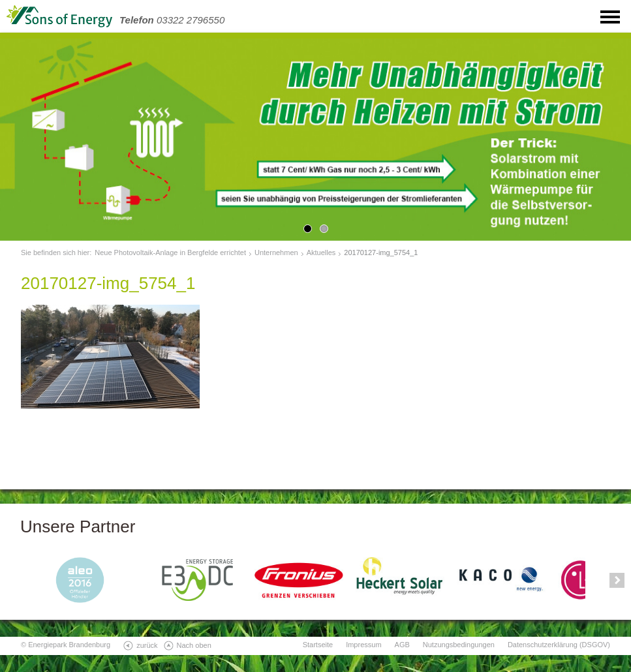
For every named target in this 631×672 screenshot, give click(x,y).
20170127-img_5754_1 (381, 252)
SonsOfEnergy (72, 17)
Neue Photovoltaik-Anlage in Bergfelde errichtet (170, 252)
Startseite (318, 645)
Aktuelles (321, 252)
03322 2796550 (172, 20)
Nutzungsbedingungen (459, 645)
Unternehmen (276, 252)
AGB (402, 645)
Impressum (363, 645)
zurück (147, 645)
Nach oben (194, 645)
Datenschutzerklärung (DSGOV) (559, 645)
